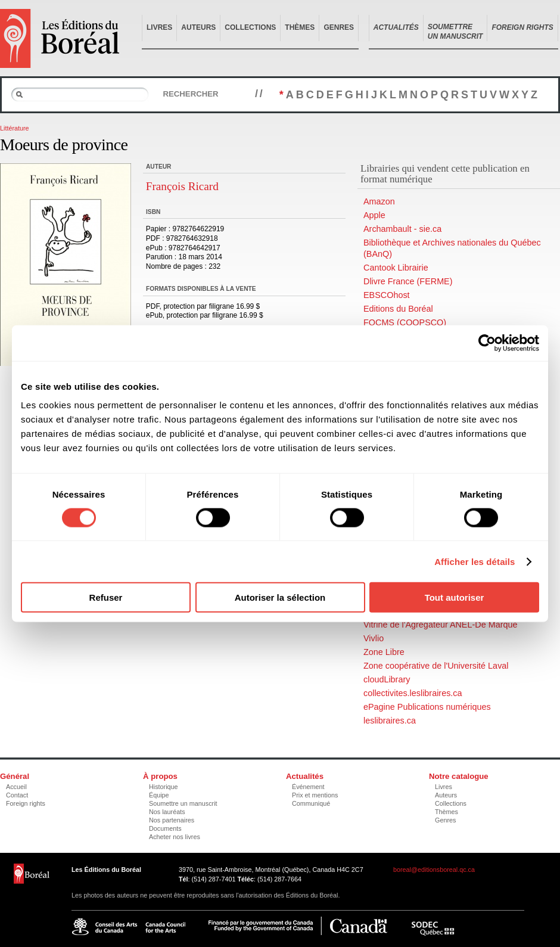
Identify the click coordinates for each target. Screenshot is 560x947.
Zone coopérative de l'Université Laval (436, 666)
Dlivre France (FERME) (408, 281)
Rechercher (190, 94)
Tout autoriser (455, 597)
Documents (165, 828)
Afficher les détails (475, 561)
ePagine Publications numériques (427, 707)
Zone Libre (384, 652)
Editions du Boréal (398, 309)
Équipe (159, 795)
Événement (308, 787)
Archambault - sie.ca (402, 229)
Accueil (16, 787)
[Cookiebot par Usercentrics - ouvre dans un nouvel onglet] (487, 343)
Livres (159, 27)
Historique (164, 787)
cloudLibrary (387, 679)
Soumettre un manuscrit (183, 803)
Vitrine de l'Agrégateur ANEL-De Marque (440, 625)
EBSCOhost (387, 295)
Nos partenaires (172, 820)
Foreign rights (26, 803)
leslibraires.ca (390, 721)
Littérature (15, 128)
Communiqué (311, 803)
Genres (339, 27)
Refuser (106, 597)
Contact (17, 795)
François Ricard (182, 186)
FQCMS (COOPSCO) (405, 322)
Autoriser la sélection (280, 597)
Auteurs (198, 27)
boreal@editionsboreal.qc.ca (434, 870)
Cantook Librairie (396, 268)
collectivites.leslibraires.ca (413, 693)
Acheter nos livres (175, 837)
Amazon (379, 201)
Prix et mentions (315, 795)
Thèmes (300, 27)
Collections (250, 27)
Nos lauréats (167, 812)
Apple (374, 215)
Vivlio (374, 638)
